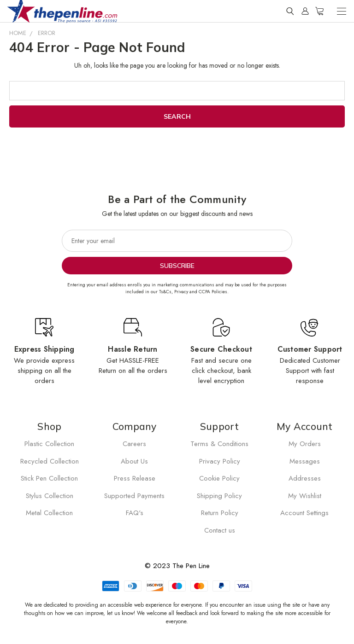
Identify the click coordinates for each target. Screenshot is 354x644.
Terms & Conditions (219, 444)
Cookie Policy (219, 478)
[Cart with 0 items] (319, 11)
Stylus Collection (50, 496)
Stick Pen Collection (49, 478)
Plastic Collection (49, 444)
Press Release (135, 478)
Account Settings (304, 513)
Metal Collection (49, 513)
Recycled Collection (50, 461)
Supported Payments (134, 496)
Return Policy (220, 513)
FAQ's (135, 513)
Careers (134, 444)
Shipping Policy (219, 496)
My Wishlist (305, 496)
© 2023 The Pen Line (177, 566)
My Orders (305, 444)
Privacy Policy (220, 461)
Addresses (305, 478)
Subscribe (177, 266)
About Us (134, 461)
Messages (305, 461)
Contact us (220, 530)
